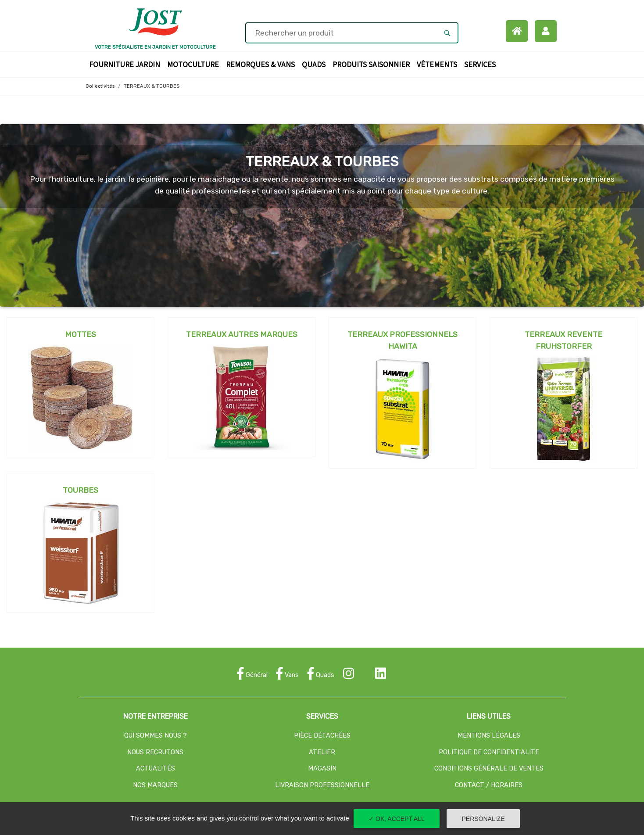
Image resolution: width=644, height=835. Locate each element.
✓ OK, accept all (397, 819)
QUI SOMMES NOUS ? (156, 736)
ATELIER (322, 752)
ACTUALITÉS (156, 769)
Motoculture (195, 64)
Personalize (483, 819)
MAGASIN (322, 769)
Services (482, 64)
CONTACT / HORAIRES (489, 785)
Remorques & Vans (262, 64)
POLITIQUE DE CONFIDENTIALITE (489, 752)
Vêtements (439, 64)
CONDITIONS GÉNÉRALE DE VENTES (489, 769)
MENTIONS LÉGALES (489, 736)
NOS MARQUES (155, 785)
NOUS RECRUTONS (155, 752)
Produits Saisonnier (373, 64)
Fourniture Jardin (126, 64)
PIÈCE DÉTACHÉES (322, 736)
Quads (315, 64)
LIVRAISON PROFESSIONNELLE (322, 785)
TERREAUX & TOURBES (152, 86)
